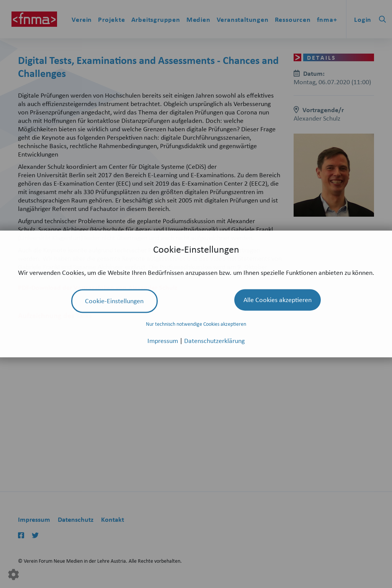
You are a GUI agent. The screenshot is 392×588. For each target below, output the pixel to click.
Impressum (163, 341)
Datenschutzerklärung (214, 341)
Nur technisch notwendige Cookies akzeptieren (196, 324)
